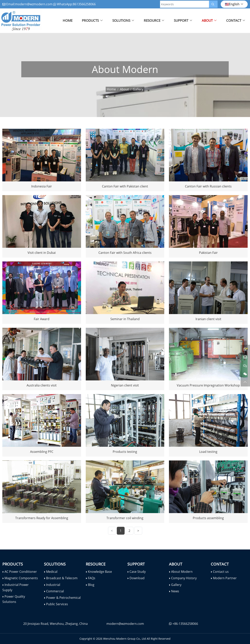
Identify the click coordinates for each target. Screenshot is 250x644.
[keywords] (185, 4)
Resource (152, 20)
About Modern (182, 572)
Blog (91, 585)
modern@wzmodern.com (34, 4)
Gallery (176, 585)
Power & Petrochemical (63, 598)
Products (90, 20)
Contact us (221, 572)
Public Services (57, 604)
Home (68, 20)
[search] (213, 4)
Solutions (121, 20)
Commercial (55, 591)
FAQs (92, 578)
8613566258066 (84, 4)
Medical (52, 572)
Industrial (53, 585)
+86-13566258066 (185, 624)
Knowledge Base (100, 572)
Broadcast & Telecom (62, 578)
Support (181, 20)
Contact (234, 20)
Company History (184, 578)
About (207, 20)
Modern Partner (225, 578)
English (232, 4)
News (175, 591)
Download (137, 578)
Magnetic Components (21, 578)
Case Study (138, 572)
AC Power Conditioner (21, 572)
